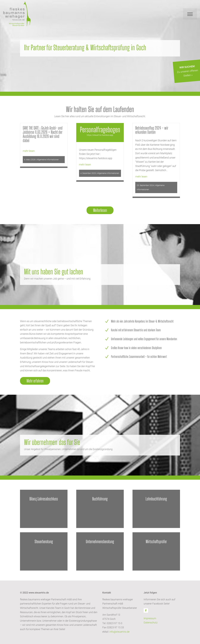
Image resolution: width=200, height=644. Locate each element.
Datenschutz (151, 623)
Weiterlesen (100, 210)
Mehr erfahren (35, 381)
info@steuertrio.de (119, 632)
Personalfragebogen (100, 130)
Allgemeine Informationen (48, 160)
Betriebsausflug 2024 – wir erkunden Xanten (152, 130)
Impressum (150, 618)
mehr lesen (29, 151)
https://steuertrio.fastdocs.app (100, 135)
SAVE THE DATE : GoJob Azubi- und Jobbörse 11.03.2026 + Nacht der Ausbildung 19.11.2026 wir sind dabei (43, 134)
